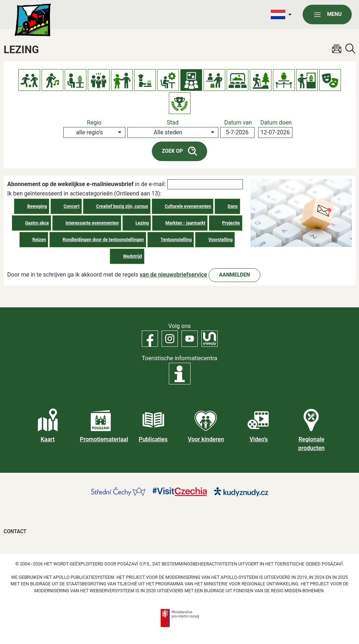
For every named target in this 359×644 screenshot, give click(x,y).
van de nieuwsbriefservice (173, 275)
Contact (15, 531)
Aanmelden (235, 275)
